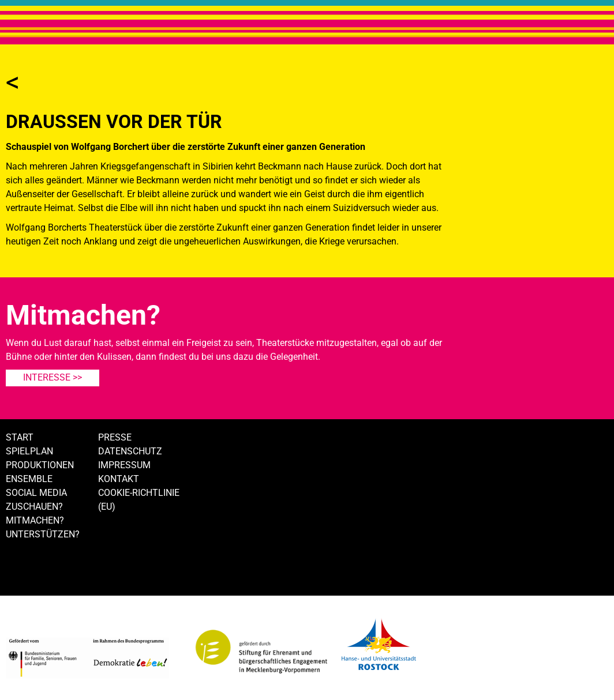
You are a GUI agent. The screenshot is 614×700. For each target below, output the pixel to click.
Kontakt (119, 479)
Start (20, 437)
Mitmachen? (35, 520)
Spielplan (29, 451)
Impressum (124, 465)
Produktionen (40, 465)
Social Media (36, 493)
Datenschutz (130, 451)
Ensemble (29, 479)
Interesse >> (53, 377)
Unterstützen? (43, 534)
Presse (115, 437)
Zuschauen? (34, 507)
